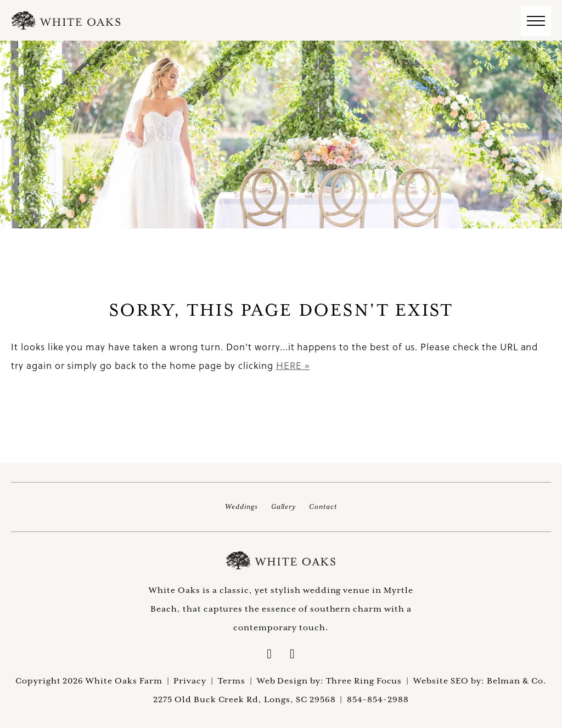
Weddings (241, 506)
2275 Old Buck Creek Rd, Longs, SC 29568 (244, 699)
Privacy (190, 681)
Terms (232, 681)
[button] (536, 21)
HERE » (293, 365)
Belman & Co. (517, 681)
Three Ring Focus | (370, 681)
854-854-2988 (378, 699)
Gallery (284, 506)
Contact (323, 506)
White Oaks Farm (281, 561)
